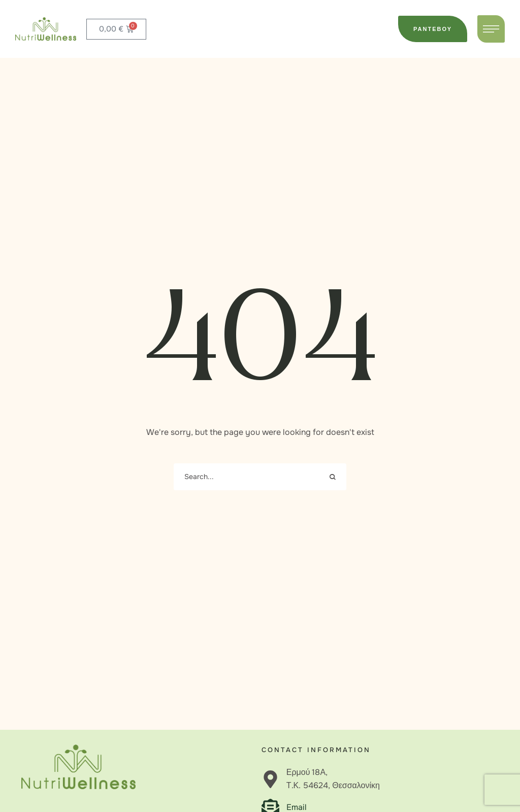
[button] (433, 29)
